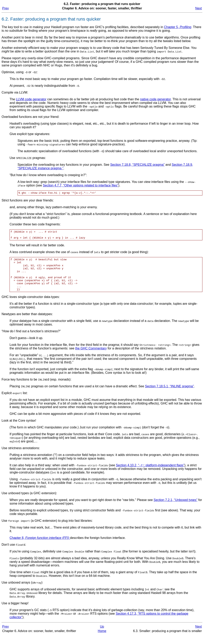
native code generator (155, 99)
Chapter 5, (178, 27)
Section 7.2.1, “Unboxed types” (176, 509)
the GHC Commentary (91, 357)
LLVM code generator (31, 99)
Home (102, 640)
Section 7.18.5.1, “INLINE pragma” (169, 395)
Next (199, 8)
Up (102, 636)
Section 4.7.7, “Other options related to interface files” (81, 185)
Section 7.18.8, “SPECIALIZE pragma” (137, 165)
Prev (5, 8)
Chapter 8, (40, 547)
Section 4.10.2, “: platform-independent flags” (150, 474)
